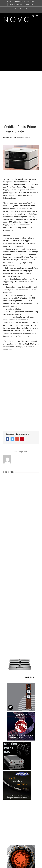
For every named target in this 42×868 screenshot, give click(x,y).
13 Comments (26, 138)
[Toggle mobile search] (33, 16)
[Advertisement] (21, 46)
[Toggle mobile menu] (37, 16)
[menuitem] (9, 2)
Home (19, 138)
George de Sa (23, 451)
